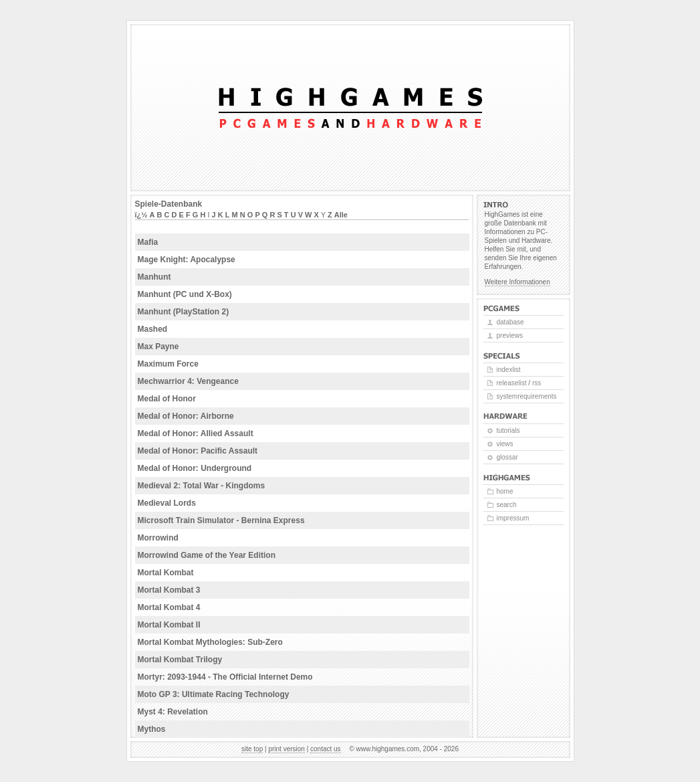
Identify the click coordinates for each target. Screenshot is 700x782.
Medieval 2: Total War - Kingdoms (202, 486)
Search (507, 505)
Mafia (148, 242)
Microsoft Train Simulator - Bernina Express (221, 520)
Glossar (507, 457)
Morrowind (158, 538)
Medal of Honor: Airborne (186, 416)
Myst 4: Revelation (173, 712)
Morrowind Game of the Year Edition (207, 555)
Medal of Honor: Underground (195, 468)
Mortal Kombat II (169, 625)
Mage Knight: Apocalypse (187, 260)
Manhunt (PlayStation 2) (184, 312)
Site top (252, 749)
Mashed (153, 329)
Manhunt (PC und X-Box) (185, 294)
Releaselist (512, 383)
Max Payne (158, 347)
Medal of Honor (167, 399)
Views (505, 444)
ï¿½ (141, 215)
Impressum (513, 518)
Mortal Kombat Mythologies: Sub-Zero (210, 642)
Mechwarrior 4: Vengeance (188, 381)
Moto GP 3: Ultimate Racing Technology (214, 694)
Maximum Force (168, 364)
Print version (286, 749)
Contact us (326, 749)
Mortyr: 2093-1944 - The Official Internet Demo (225, 677)
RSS (537, 383)
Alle (341, 215)
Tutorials (508, 430)
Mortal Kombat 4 (169, 607)
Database (510, 322)
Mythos (152, 729)
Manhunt (154, 277)
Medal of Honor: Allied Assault (196, 433)
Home (505, 491)
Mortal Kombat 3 (169, 590)
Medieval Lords (167, 503)
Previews (510, 335)
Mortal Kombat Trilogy (180, 660)
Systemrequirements (527, 396)
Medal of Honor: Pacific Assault (198, 451)
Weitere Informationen (517, 282)
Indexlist (509, 370)
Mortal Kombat (166, 573)
